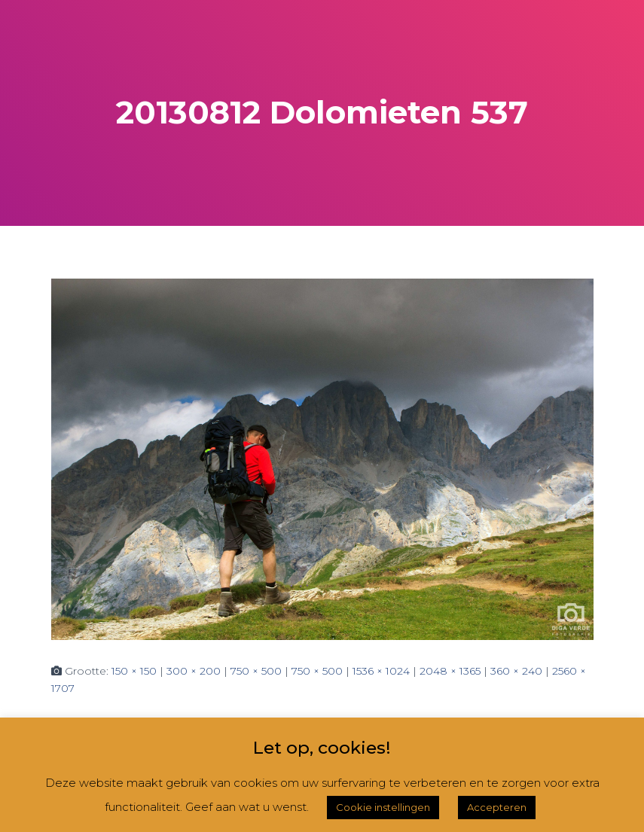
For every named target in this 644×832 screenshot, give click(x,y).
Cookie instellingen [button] (383, 807)
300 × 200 (194, 671)
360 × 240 (516, 671)
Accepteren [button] (497, 807)
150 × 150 (134, 671)
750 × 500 (256, 671)
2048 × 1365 (450, 671)
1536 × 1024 (381, 671)
